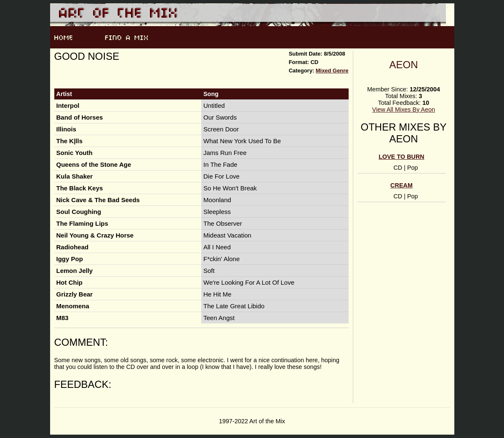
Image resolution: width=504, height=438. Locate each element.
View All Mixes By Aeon (404, 109)
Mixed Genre (332, 71)
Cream (401, 185)
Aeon (403, 65)
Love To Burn (401, 157)
